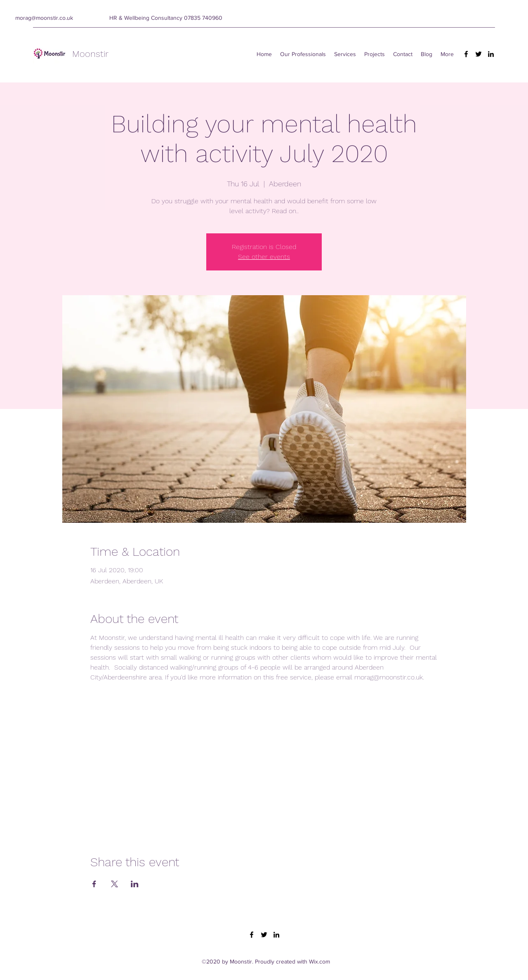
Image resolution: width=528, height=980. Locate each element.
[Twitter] (478, 54)
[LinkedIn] (491, 54)
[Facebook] (466, 54)
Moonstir (90, 54)
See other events (264, 257)
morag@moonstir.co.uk (44, 18)
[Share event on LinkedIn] (135, 884)
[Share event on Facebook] (94, 884)
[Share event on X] (114, 884)
